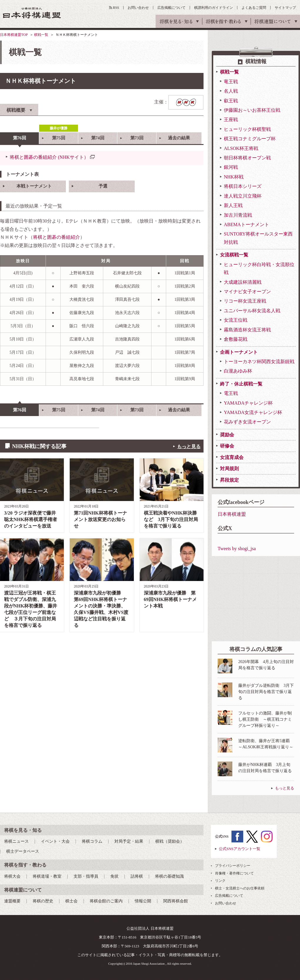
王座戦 (231, 120)
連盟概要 (12, 901)
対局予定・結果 (129, 841)
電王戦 (231, 393)
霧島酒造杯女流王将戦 (247, 330)
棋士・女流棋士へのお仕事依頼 (240, 888)
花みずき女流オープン (247, 422)
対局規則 (229, 469)
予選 (103, 186)
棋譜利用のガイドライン (214, 8)
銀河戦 (231, 167)
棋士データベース (23, 851)
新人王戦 (233, 205)
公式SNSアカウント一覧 (240, 849)
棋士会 (71, 901)
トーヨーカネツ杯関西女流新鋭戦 (259, 362)
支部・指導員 (86, 876)
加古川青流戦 (238, 215)
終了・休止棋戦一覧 (241, 384)
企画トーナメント (239, 352)
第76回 (20, 138)
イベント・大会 (55, 841)
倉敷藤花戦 (236, 339)
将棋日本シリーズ (243, 186)
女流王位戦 (236, 320)
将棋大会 (12, 876)
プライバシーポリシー (233, 866)
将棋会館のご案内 (106, 901)
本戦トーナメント (34, 186)
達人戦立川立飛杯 (243, 196)
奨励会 (227, 435)
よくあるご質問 (254, 8)
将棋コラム (92, 841)
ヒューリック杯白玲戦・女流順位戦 (259, 268)
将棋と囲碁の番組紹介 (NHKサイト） (49, 157)
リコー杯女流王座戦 (245, 301)
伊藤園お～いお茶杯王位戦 (252, 110)
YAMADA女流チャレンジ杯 (253, 412)
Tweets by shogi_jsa (237, 549)
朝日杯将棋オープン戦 (247, 158)
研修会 (227, 446)
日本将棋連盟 (232, 514)
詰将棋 (137, 876)
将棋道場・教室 (47, 876)
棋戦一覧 (41, 35)
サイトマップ (285, 8)
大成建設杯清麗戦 (243, 282)
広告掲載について (171, 8)
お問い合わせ (138, 8)
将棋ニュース (16, 841)
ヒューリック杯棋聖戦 (247, 129)
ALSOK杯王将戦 (241, 148)
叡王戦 (231, 101)
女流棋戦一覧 (234, 255)
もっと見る (189, 446)
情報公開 (143, 901)
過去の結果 (179, 138)
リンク (220, 881)
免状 (114, 876)
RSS (116, 8)
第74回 (98, 138)
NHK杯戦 (234, 177)
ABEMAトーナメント (246, 224)
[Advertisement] (256, 599)
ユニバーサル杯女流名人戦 (252, 311)
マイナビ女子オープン (247, 292)
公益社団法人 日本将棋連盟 (32, 13)
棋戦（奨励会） (170, 841)
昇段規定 (229, 480)
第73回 (137, 138)
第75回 (59, 138)
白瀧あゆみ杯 (238, 371)
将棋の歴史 (43, 901)
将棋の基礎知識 (169, 876)
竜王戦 (231, 82)
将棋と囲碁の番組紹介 (56, 237)
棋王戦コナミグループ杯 (250, 139)
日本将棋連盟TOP (14, 35)
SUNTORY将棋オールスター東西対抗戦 (258, 238)
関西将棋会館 (176, 901)
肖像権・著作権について (234, 873)
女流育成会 (232, 457)
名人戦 (231, 91)
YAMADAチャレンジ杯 (248, 403)
